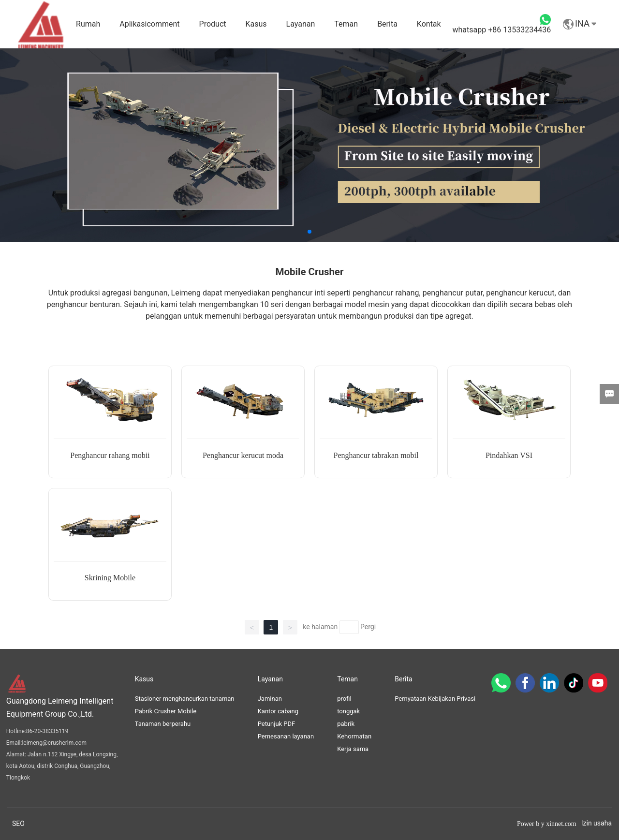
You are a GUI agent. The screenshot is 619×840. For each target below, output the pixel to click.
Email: (14, 743)
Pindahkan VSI (509, 455)
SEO (18, 824)
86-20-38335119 (47, 731)
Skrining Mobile (110, 578)
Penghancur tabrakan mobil (376, 455)
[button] (309, 232)
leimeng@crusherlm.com (54, 743)
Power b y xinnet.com (547, 824)
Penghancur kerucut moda (243, 455)
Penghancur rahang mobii (110, 455)
